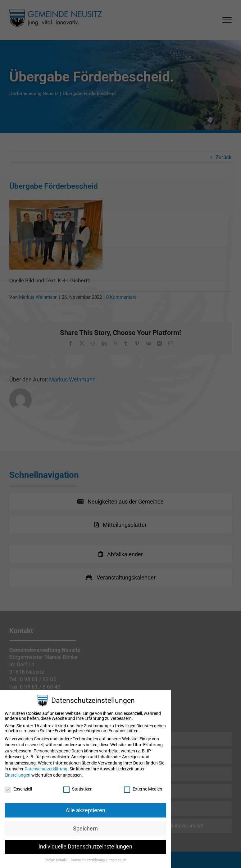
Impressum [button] (118, 860)
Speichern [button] (85, 829)
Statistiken (78, 789)
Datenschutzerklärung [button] (88, 860)
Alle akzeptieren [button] (85, 810)
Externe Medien (143, 789)
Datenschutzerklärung (46, 769)
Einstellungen (18, 775)
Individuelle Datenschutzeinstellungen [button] (85, 847)
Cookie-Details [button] (56, 860)
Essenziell (18, 789)
